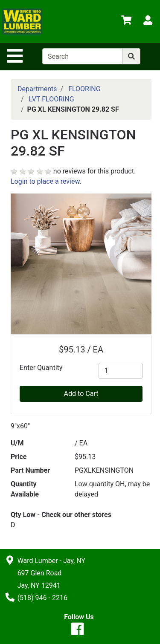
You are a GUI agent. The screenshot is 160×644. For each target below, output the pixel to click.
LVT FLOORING (52, 99)
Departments (37, 89)
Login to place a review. (46, 181)
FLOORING (84, 89)
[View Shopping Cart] (126, 22)
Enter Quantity (41, 368)
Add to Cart (81, 394)
